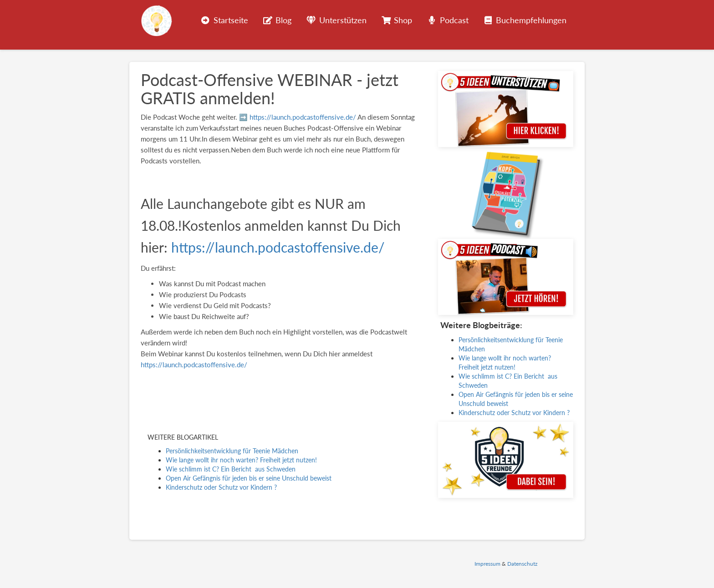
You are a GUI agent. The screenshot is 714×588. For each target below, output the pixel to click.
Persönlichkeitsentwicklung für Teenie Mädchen (232, 451)
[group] (283, 139)
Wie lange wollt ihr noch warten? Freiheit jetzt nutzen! (241, 460)
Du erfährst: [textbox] (158, 268)
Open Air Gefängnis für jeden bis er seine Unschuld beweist (249, 478)
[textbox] (283, 300)
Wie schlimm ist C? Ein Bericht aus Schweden (231, 469)
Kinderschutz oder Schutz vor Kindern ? (221, 487)
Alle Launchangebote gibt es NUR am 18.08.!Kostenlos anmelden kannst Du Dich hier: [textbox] (271, 225)
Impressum (487, 564)
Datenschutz (522, 564)
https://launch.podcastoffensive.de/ (303, 117)
